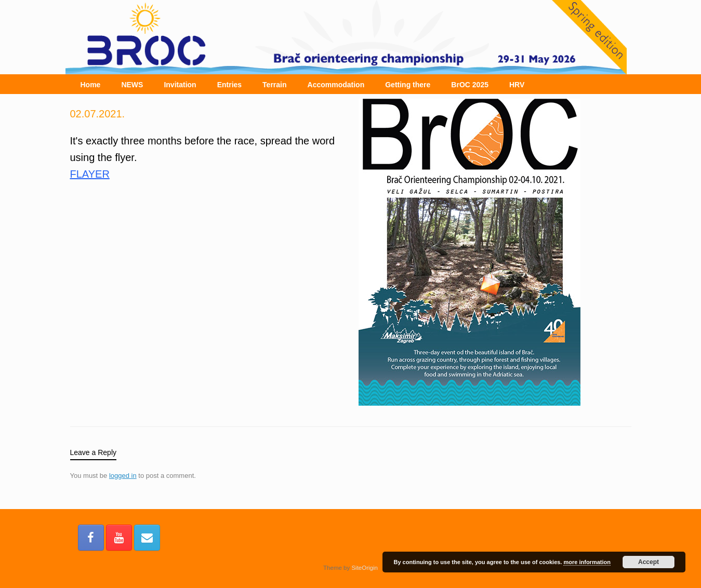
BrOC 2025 (470, 85)
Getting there (408, 85)
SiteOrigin (365, 568)
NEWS (132, 85)
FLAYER (90, 174)
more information (587, 562)
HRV (517, 85)
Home (91, 85)
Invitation (180, 85)
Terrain (274, 85)
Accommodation (336, 85)
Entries (229, 85)
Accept (649, 562)
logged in (123, 476)
